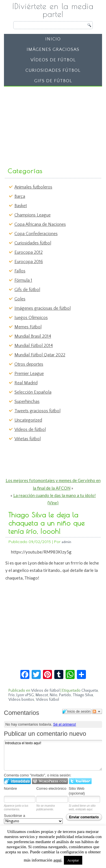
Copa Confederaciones (36, 234)
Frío (12, 695)
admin (66, 542)
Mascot (42, 695)
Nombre (10, 788)
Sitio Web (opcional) (77, 791)
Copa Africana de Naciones (40, 224)
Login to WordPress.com (50, 781)
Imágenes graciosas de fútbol (43, 308)
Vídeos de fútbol (53, 60)
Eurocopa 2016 (29, 262)
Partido (65, 695)
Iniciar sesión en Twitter (80, 781)
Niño (54, 695)
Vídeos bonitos (21, 700)
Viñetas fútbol (28, 439)
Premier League (29, 374)
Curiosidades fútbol (53, 70)
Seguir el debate (97, 711)
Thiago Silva (83, 695)
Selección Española (33, 392)
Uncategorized (28, 420)
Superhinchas (27, 402)
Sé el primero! (65, 724)
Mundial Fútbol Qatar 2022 (40, 355)
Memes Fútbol (28, 327)
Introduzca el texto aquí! (53, 755)
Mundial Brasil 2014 (33, 336)
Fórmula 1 (23, 280)
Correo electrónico (51, 788)
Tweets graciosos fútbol (37, 411)
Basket (21, 206)
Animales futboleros (33, 187)
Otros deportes (29, 364)
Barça (20, 196)
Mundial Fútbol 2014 (34, 346)
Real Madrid (26, 383)
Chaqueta (90, 691)
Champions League (33, 215)
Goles (20, 299)
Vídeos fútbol (47, 700)
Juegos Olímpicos (31, 318)
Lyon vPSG (25, 695)
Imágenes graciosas (53, 49)
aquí (57, 860)
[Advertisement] (49, 124)
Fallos (20, 271)
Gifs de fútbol (53, 81)
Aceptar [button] (73, 860)
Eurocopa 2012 (29, 252)
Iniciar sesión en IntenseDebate (17, 781)
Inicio (53, 39)
